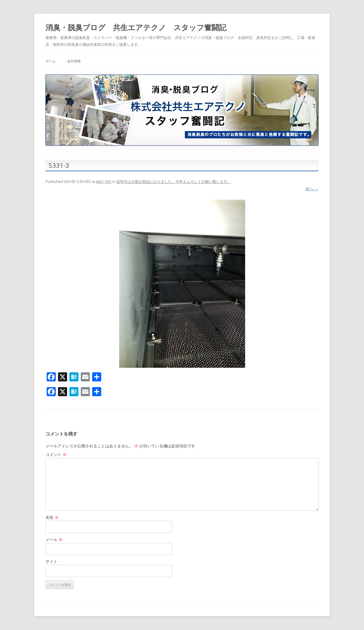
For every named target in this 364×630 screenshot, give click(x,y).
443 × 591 (104, 181)
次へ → (312, 189)
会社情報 (74, 61)
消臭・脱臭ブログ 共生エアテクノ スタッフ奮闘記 (136, 27)
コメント (56, 454)
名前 (52, 517)
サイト (51, 561)
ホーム (51, 61)
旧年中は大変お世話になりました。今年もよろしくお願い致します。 (174, 181)
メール (54, 539)
